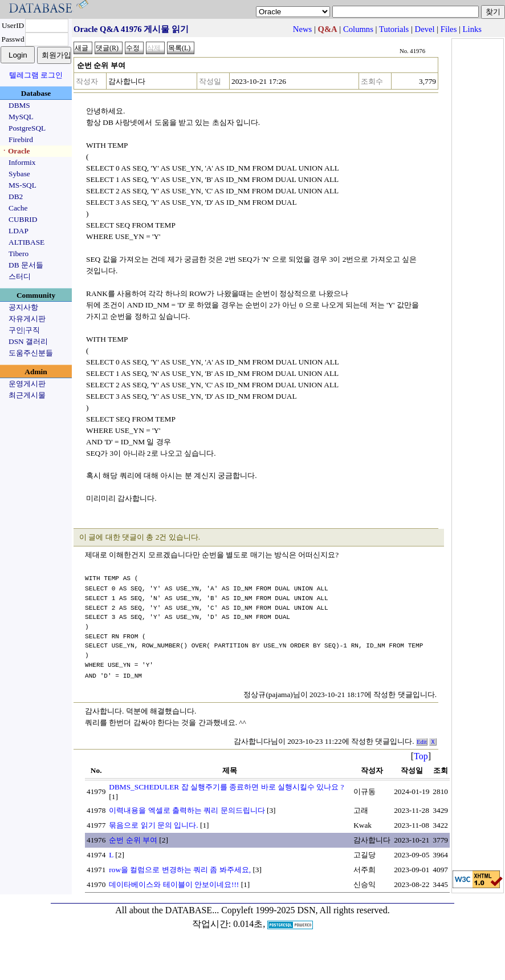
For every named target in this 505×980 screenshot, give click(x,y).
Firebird (21, 139)
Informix (22, 162)
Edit (422, 741)
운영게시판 (27, 384)
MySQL (21, 117)
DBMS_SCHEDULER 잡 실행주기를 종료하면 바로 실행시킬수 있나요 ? (226, 786)
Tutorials (394, 29)
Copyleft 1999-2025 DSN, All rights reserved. (306, 909)
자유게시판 (27, 319)
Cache (18, 208)
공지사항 (23, 307)
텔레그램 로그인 (36, 75)
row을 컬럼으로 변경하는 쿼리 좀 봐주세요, (180, 868)
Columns (358, 29)
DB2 (16, 197)
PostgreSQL (27, 128)
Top (421, 755)
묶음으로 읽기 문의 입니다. (153, 824)
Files (449, 29)
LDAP (19, 231)
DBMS (19, 105)
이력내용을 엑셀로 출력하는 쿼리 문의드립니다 (187, 809)
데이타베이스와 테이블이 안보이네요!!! (174, 883)
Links (472, 29)
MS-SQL (23, 185)
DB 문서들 (26, 265)
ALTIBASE (27, 242)
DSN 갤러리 (28, 341)
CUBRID (23, 219)
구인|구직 (24, 330)
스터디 (20, 276)
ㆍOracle (15, 151)
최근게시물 (27, 395)
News (302, 29)
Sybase (19, 174)
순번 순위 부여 (133, 839)
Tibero (19, 254)
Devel (425, 29)
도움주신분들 (31, 353)
